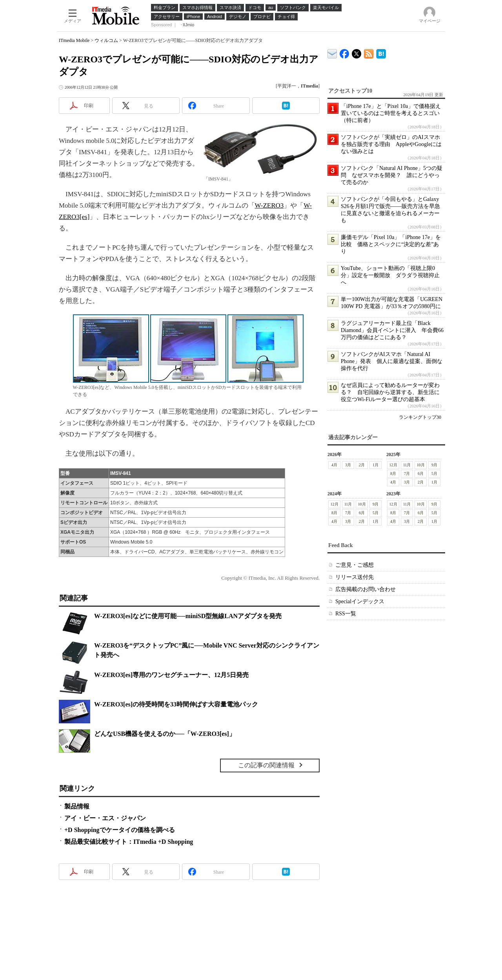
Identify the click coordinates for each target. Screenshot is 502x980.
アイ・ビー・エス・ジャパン (105, 818)
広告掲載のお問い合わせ (366, 589)
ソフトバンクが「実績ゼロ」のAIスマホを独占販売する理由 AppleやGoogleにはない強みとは (391, 144)
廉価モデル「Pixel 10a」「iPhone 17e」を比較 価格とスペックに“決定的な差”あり (391, 244)
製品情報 (77, 806)
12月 (393, 465)
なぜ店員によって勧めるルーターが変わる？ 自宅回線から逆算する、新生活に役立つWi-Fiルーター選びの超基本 (390, 392)
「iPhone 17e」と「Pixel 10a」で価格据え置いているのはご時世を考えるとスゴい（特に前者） (391, 113)
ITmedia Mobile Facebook (345, 52)
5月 (434, 474)
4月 (334, 465)
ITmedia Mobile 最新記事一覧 (369, 52)
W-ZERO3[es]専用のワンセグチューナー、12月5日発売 (171, 675)
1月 (376, 465)
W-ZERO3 (269, 205)
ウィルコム (106, 40)
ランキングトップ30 (420, 417)
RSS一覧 (346, 614)
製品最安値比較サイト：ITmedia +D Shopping (129, 842)
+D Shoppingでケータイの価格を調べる (120, 830)
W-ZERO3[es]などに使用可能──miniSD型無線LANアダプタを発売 (188, 616)
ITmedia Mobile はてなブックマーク (381, 52)
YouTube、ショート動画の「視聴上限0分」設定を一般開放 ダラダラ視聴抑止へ (390, 275)
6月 (421, 474)
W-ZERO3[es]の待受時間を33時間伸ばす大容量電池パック (176, 704)
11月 (407, 465)
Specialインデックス (360, 601)
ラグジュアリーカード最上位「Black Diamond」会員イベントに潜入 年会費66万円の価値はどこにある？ (392, 330)
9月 (434, 465)
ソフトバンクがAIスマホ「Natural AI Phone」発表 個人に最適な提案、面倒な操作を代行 (392, 361)
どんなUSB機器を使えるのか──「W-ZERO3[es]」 (165, 734)
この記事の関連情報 (266, 765)
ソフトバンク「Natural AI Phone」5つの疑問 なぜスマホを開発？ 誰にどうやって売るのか (392, 175)
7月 (407, 474)
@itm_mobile (357, 52)
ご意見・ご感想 (355, 565)
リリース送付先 (355, 577)
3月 (348, 465)
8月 (393, 474)
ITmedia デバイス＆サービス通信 (332, 52)
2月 (362, 465)
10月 (421, 465)
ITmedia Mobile (74, 40)
